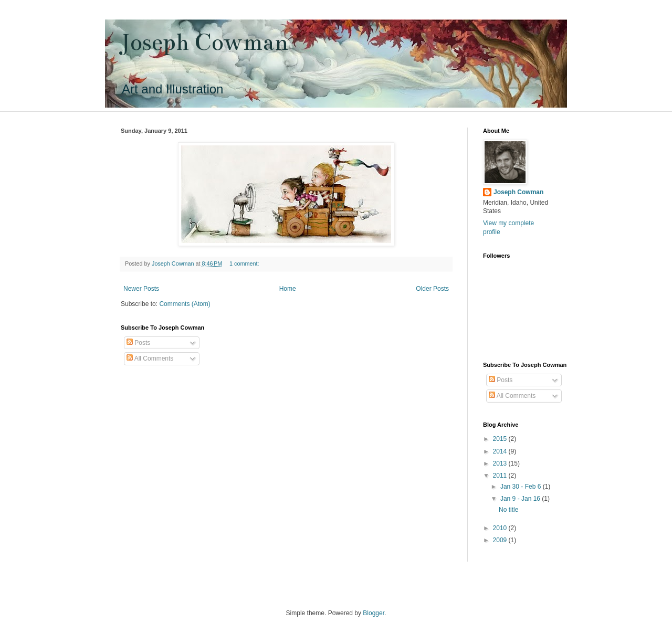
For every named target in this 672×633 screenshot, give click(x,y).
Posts (138, 343)
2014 (501, 451)
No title (508, 510)
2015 (501, 439)
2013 (501, 463)
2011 (501, 476)
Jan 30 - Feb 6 (522, 487)
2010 (501, 528)
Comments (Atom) (185, 304)
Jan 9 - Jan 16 (521, 499)
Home (288, 289)
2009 (501, 540)
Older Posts (432, 289)
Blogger (374, 613)
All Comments (150, 358)
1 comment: (245, 263)
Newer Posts (141, 289)
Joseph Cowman (204, 42)
